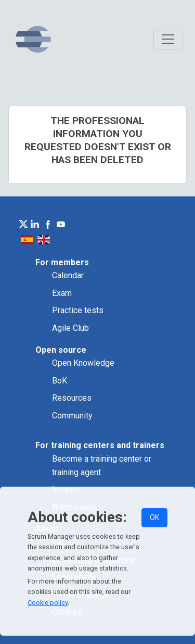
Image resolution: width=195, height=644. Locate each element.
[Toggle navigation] (168, 39)
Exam (62, 293)
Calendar (68, 275)
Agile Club (70, 328)
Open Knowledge (83, 363)
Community (72, 416)
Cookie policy (48, 603)
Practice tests (78, 310)
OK (154, 517)
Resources (72, 398)
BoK (60, 381)
